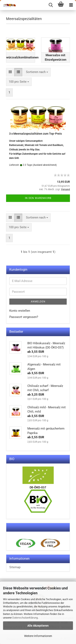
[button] (10, 72)
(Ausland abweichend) (45, 165)
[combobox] (37, 72)
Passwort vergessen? (24, 317)
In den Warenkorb (38, 198)
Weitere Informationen (38, 636)
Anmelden (38, 302)
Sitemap (15, 567)
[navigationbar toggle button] (71, 5)
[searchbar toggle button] (51, 5)
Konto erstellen (20, 311)
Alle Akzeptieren (38, 626)
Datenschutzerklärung (25, 618)
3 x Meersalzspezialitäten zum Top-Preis (35, 134)
